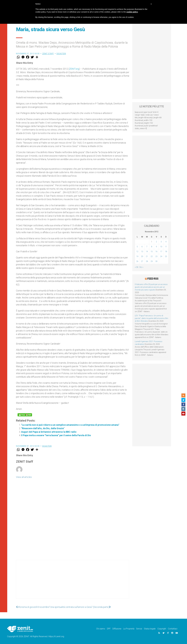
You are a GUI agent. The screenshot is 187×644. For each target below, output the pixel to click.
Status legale (150, 629)
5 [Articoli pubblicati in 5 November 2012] (137, 247)
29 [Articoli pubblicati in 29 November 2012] (152, 261)
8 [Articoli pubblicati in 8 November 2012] (152, 247)
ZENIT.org (74, 69)
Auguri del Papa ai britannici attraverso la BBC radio (49, 432)
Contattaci (173, 629)
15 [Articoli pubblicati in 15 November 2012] (152, 252)
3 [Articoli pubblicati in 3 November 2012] (161, 242)
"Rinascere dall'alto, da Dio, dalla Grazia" (43, 428)
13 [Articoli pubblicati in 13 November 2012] (142, 252)
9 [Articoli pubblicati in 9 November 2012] (156, 247)
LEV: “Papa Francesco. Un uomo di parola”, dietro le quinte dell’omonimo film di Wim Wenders (151, 318)
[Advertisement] (73, 582)
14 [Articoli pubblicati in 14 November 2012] (147, 252)
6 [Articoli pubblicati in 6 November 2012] (142, 247)
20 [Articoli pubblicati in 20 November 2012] (142, 256)
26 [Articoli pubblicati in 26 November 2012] (137, 261)
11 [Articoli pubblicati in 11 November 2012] (166, 247)
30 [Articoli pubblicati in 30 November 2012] (156, 261)
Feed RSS (153, 279)
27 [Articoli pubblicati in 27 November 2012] (142, 261)
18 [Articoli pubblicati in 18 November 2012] (166, 252)
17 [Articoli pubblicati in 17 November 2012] (161, 252)
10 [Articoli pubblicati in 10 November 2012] (161, 247)
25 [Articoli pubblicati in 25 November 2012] (166, 256)
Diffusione (117, 629)
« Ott (137, 267)
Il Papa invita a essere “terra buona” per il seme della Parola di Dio (56, 435)
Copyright (162, 629)
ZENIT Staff (48, 54)
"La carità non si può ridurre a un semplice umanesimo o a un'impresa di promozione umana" (70, 425)
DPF (109, 629)
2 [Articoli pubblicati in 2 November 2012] (156, 242)
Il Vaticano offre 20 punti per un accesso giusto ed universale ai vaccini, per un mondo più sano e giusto (151, 287)
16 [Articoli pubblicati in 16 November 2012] (156, 252)
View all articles (24, 477)
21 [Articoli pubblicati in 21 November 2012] (147, 256)
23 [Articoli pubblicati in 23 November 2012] (156, 256)
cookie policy (132, 12)
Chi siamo (101, 629)
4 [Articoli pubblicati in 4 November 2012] (166, 242)
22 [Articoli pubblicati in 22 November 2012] (152, 256)
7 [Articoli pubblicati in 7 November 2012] (147, 247)
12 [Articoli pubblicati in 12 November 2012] (137, 252)
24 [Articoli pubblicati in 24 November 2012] (161, 256)
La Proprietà (129, 629)
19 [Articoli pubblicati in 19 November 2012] (137, 256)
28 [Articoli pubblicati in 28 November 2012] (147, 261)
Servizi (139, 629)
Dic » (141, 267)
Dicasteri (61, 54)
